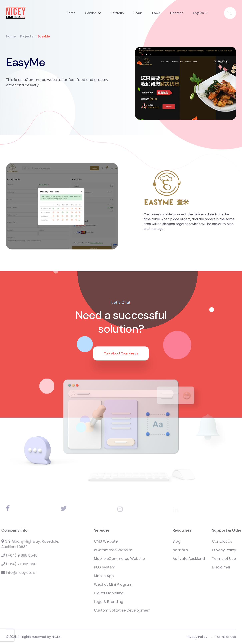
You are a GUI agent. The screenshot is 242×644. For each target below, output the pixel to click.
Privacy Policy (196, 638)
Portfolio (117, 13)
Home (71, 13)
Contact (176, 13)
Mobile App (119, 576)
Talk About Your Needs (121, 353)
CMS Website (121, 541)
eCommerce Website (128, 550)
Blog (192, 541)
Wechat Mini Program (128, 584)
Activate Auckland (204, 559)
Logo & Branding (124, 602)
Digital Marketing (124, 593)
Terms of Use (226, 638)
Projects (27, 36)
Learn (138, 13)
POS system (120, 567)
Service (91, 13)
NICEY (56, 638)
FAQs (156, 13)
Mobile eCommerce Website (135, 559)
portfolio (195, 550)
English (198, 13)
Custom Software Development (137, 610)
